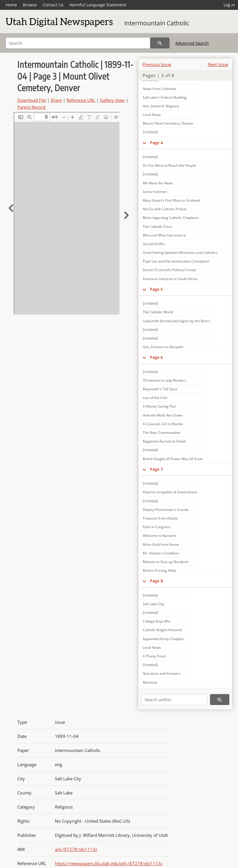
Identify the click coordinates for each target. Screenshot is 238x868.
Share (56, 100)
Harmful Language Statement (98, 5)
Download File (32, 100)
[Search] (78, 43)
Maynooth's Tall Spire (160, 389)
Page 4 (156, 143)
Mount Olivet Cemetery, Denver (168, 123)
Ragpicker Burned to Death (164, 441)
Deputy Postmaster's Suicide (166, 510)
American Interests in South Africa (170, 279)
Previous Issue (157, 64)
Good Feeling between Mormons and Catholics (180, 253)
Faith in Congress (157, 527)
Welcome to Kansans (159, 536)
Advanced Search (192, 43)
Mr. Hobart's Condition (161, 553)
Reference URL (81, 100)
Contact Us (53, 5)
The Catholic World (158, 312)
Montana (150, 682)
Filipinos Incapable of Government (170, 492)
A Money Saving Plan (159, 406)
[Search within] (174, 700)
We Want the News (158, 183)
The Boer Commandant (161, 433)
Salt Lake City (153, 604)
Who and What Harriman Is (164, 235)
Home (11, 5)
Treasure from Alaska (160, 518)
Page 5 (156, 289)
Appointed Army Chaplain (163, 639)
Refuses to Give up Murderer (166, 562)
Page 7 (156, 469)
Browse (30, 5)
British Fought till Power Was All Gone (173, 459)
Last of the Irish (155, 398)
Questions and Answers (162, 673)
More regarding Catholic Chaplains (171, 218)
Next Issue (218, 64)
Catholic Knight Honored (162, 630)
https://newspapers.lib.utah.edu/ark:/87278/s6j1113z (109, 863)
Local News (152, 115)
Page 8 (156, 581)
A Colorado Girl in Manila (163, 424)
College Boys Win (157, 621)
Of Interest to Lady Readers (164, 380)
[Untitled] (150, 132)
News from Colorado (159, 89)
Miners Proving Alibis (160, 570)
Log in (229, 5)
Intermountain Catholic (157, 23)
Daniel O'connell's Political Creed (169, 270)
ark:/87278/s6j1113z (76, 849)
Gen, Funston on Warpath (163, 347)
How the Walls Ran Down (163, 415)
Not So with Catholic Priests (165, 209)
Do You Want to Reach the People (169, 165)
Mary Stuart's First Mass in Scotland (171, 200)
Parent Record (31, 107)
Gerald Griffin (154, 244)
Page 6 (156, 357)
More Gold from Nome (161, 544)
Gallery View (112, 100)
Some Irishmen (155, 192)
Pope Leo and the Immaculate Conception (176, 261)
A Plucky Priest (154, 656)
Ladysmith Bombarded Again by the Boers (176, 321)
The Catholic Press (158, 227)
